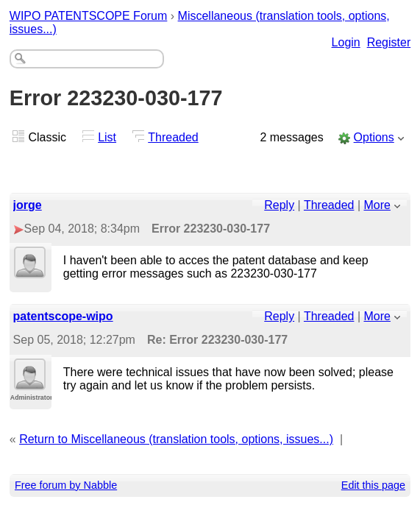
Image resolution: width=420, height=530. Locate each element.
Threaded (173, 137)
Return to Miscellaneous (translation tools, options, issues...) (176, 439)
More (377, 205)
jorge (28, 205)
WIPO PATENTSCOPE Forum (89, 16)
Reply (279, 205)
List (107, 137)
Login (346, 42)
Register (389, 42)
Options (374, 137)
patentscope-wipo (63, 316)
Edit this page (373, 485)
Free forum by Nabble (66, 485)
